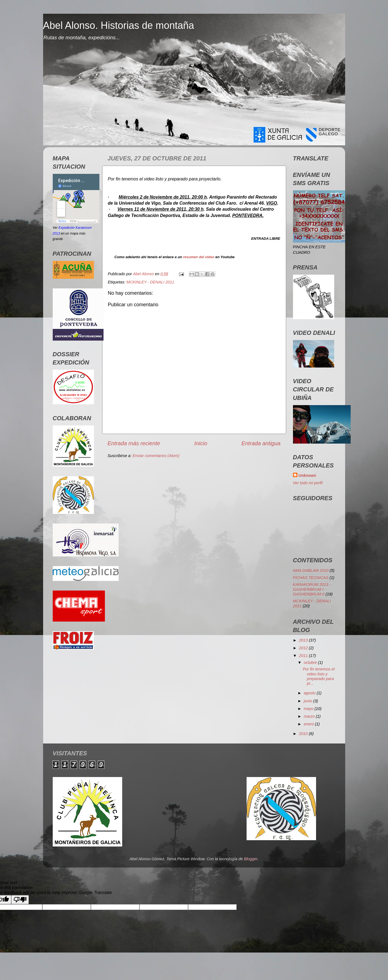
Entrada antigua (261, 443)
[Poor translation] (20, 900)
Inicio (201, 443)
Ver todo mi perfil (308, 483)
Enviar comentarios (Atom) (156, 456)
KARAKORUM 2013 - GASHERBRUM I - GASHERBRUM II (312, 589)
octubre (311, 662)
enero (309, 724)
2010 (304, 734)
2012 (304, 648)
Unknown (307, 475)
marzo (310, 716)
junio (308, 701)
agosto (310, 693)
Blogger (251, 859)
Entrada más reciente (134, 443)
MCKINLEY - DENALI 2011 (150, 282)
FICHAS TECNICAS (311, 578)
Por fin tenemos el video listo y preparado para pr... (319, 676)
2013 (304, 640)
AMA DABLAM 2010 (311, 570)
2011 (304, 656)
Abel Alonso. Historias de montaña (119, 25)
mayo (309, 709)
